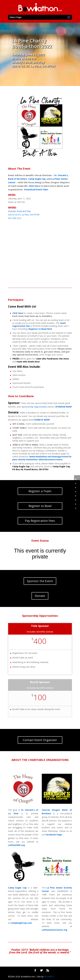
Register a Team (40, 491)
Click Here (34, 186)
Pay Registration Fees (40, 521)
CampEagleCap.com (21, 923)
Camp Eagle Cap (37, 179)
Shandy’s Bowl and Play (28, 62)
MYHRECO (49, 977)
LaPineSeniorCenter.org (54, 930)
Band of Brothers (18, 179)
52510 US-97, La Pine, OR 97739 (33, 66)
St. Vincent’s (61, 175)
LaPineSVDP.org (16, 845)
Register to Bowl (40, 506)
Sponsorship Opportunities (34, 407)
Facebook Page (54, 835)
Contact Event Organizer (40, 740)
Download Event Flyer (36, 189)
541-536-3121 (15, 218)
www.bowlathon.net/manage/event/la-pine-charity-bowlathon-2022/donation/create (42, 458)
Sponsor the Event (40, 581)
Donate (40, 596)
